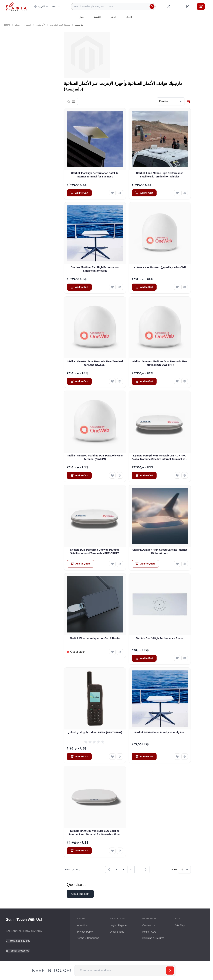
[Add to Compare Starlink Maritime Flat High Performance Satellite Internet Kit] (120, 287)
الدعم (113, 17)
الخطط (97, 17)
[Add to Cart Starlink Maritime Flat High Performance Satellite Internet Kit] (79, 287)
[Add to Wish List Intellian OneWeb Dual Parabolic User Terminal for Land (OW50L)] (112, 381)
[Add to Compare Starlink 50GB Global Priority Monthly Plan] (185, 757)
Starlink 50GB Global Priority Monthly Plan (160, 732)
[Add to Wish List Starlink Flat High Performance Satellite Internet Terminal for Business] (112, 193)
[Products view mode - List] (73, 101)
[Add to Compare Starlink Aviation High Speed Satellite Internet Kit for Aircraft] (185, 564)
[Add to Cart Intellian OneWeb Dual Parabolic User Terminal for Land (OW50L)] (79, 381)
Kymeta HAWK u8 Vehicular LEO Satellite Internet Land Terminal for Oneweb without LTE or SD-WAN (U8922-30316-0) (95, 833)
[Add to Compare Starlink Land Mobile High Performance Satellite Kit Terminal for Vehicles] (185, 193)
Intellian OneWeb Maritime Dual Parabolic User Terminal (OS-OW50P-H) (160, 363)
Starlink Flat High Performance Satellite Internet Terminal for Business (95, 175)
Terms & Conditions (88, 938)
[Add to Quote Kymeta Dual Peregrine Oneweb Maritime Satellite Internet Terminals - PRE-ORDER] (80, 564)
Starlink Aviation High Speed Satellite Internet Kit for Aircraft (160, 551)
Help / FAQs (149, 932)
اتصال (129, 17)
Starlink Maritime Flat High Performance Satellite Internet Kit (95, 269)
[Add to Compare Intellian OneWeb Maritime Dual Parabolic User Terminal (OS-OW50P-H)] (185, 381)
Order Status (117, 932)
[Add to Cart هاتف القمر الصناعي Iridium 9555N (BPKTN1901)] (79, 757)
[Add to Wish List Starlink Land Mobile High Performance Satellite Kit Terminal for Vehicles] (177, 193)
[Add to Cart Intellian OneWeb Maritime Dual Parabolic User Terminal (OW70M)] (79, 475)
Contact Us (149, 925)
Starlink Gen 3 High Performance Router (160, 638)
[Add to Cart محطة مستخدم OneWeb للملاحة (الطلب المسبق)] (144, 287)
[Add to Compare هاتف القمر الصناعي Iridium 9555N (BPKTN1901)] (120, 757)
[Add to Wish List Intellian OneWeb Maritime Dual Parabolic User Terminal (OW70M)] (112, 475)
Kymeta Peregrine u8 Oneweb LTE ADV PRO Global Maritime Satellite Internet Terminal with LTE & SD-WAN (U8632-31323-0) (160, 457)
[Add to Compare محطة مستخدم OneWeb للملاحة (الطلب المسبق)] (185, 287)
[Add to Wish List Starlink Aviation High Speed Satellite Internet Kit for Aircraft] (177, 564)
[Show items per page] (184, 869)
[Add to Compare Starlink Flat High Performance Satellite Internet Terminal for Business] (120, 193)
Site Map (180, 925)
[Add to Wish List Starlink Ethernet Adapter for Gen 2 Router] (112, 652)
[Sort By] (171, 101)
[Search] (152, 7)
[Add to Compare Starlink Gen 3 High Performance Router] (185, 658)
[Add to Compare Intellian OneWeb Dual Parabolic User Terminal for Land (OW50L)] (120, 381)
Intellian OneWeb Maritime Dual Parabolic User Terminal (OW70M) (95, 457)
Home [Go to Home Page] (7, 25)
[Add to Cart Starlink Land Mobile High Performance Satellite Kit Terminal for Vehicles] (144, 193)
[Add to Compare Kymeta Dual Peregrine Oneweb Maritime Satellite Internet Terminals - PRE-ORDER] (120, 564)
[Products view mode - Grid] (68, 101)
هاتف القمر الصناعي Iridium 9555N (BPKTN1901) (95, 732)
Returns (160, 938)
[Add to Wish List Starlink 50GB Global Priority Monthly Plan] (177, 757)
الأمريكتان (41, 25)
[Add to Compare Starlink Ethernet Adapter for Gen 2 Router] (120, 652)
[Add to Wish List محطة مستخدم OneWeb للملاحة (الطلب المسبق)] (177, 287)
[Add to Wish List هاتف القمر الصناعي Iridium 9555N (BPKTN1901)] (112, 757)
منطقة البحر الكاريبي (60, 25)
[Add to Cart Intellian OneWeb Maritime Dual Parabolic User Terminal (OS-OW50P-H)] (144, 381)
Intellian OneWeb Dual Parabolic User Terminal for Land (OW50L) (95, 363)
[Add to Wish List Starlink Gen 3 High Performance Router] (177, 658)
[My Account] (169, 7)
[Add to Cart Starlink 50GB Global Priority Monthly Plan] (144, 757)
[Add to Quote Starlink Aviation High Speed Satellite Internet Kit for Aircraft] (145, 564)
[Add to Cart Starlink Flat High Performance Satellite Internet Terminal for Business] (79, 193)
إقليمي (28, 25)
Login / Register (119, 925)
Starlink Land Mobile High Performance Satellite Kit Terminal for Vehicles (160, 175)
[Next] (146, 869)
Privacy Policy (85, 932)
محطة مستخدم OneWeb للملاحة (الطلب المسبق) (160, 267)
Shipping (147, 938)
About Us (82, 925)
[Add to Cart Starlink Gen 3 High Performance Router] (144, 658)
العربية (41, 7)
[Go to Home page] (16, 6)
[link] (109, 869)
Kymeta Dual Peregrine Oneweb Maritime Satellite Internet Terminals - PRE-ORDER (95, 551)
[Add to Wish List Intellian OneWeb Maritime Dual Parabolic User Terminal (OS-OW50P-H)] (177, 381)
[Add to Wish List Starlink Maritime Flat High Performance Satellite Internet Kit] (112, 287)
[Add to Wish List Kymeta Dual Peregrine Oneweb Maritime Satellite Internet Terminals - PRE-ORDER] (112, 564)
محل (81, 17)
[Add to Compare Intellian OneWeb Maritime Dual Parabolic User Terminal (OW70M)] (120, 475)
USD (56, 7)
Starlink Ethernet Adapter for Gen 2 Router (95, 638)
